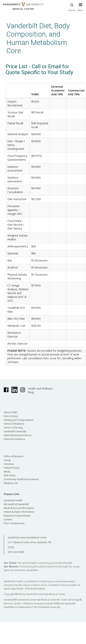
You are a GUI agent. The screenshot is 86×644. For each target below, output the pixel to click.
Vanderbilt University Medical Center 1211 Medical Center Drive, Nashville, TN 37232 (29, 542)
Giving (7, 460)
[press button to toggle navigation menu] (80, 9)
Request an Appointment (17, 516)
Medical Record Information (19, 508)
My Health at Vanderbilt (16, 504)
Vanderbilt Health (13, 500)
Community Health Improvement (21, 479)
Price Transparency (14, 523)
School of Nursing (13, 428)
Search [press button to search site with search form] (72, 7)
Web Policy (10, 475)
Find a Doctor (11, 416)
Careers (8, 519)
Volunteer (9, 464)
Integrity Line (11, 483)
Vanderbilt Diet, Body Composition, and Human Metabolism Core (38, 38)
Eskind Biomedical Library (18, 435)
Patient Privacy (12, 468)
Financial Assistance (14, 439)
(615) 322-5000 (16, 552)
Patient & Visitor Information (19, 512)
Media (7, 472)
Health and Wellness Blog (40, 390)
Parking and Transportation (19, 420)
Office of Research (14, 456)
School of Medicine (14, 424)
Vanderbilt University (15, 431)
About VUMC (11, 412)
